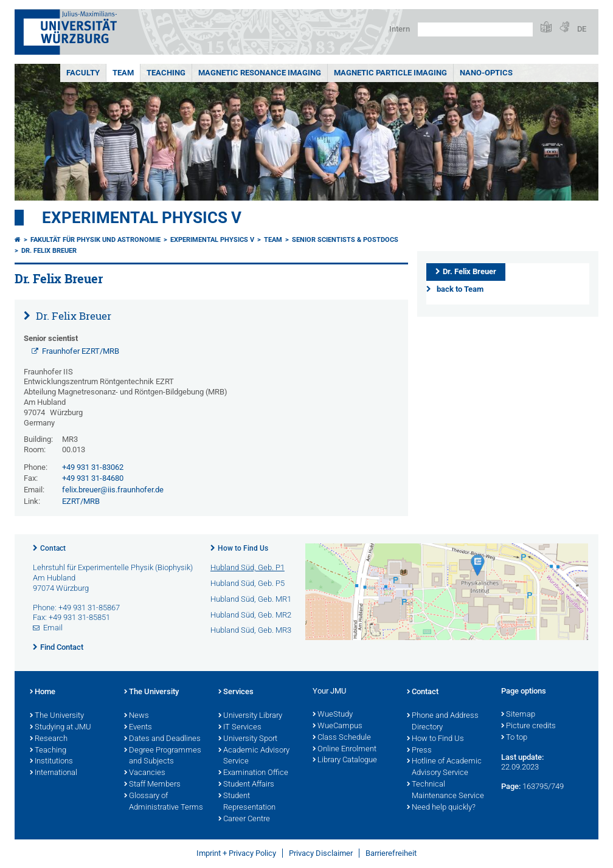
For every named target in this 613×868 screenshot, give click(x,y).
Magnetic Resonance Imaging (260, 73)
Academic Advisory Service (254, 756)
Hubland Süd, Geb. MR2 (251, 615)
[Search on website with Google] (475, 29)
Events (138, 728)
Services (236, 692)
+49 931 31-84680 (93, 478)
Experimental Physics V (142, 218)
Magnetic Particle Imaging (390, 73)
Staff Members (152, 785)
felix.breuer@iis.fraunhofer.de (113, 490)
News (137, 716)
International (54, 773)
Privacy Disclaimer (321, 853)
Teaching (166, 73)
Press (419, 751)
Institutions (51, 762)
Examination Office (253, 773)
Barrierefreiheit (391, 853)
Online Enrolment (345, 749)
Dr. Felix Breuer (49, 251)
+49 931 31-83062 (93, 467)
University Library (250, 716)
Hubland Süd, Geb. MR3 (251, 630)
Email (53, 628)
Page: (511, 786)
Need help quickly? (441, 808)
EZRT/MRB (81, 501)
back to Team (460, 289)
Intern (400, 29)
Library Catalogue (345, 760)
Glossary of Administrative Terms (164, 802)
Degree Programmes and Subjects (163, 756)
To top (514, 738)
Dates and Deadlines (162, 739)
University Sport (248, 739)
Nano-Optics (486, 73)
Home (43, 692)
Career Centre (244, 819)
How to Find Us (243, 548)
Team (123, 73)
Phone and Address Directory (443, 722)
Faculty (83, 73)
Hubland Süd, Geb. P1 (248, 567)
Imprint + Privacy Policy (236, 853)
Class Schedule (342, 738)
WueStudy (333, 715)
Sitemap (518, 715)
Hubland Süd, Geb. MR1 (251, 599)
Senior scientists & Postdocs (345, 240)
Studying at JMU (61, 728)
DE (582, 29)
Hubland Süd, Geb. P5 (248, 583)
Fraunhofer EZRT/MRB (81, 351)
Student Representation (247, 802)
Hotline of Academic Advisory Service (444, 767)
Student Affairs (246, 785)
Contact (53, 548)
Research (49, 739)
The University (57, 716)
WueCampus (338, 726)
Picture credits (528, 726)
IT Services (240, 728)
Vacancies (145, 773)
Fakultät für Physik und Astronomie (95, 240)
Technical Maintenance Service (445, 790)
